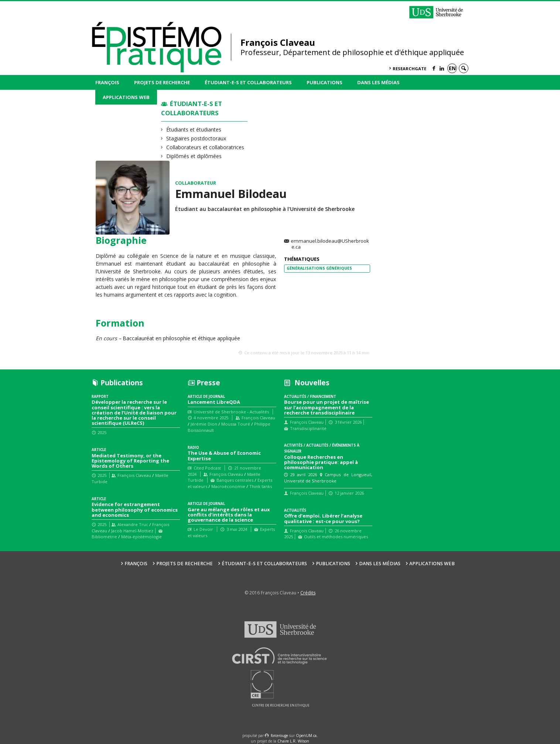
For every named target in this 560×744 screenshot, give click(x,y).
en (452, 68)
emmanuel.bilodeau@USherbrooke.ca (330, 244)
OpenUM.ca (306, 736)
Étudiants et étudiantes (194, 129)
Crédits (308, 593)
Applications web (126, 97)
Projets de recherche (162, 82)
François (107, 82)
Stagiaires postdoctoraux (196, 138)
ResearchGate (409, 69)
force (279, 736)
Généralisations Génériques (319, 268)
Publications (325, 82)
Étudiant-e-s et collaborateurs (248, 82)
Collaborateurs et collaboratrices (205, 147)
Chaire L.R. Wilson (293, 741)
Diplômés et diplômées (194, 156)
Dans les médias (378, 82)
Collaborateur (196, 183)
